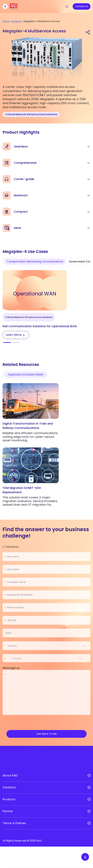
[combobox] (49, 646)
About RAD (10, 775)
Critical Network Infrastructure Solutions (31, 114)
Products (17, 21)
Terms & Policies (14, 823)
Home (6, 21)
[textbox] (13, 646)
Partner (8, 811)
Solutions (9, 787)
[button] (7, 343)
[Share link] (88, 32)
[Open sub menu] (89, 775)
